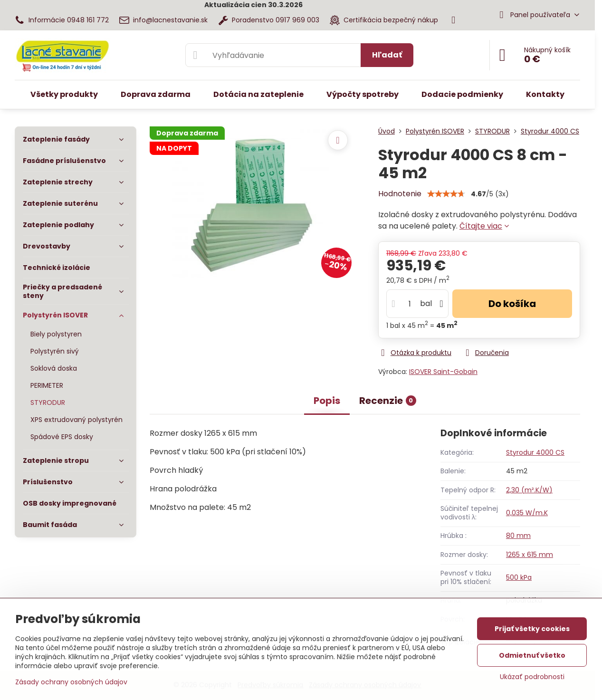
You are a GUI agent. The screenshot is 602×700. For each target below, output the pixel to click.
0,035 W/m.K (527, 513)
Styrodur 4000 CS (535, 452)
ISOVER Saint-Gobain (443, 372)
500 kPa (519, 577)
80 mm (518, 536)
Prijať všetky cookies (532, 629)
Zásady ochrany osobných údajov (71, 682)
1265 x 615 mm (530, 555)
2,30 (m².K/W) (529, 490)
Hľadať (387, 55)
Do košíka (512, 304)
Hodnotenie (400, 194)
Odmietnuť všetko (532, 655)
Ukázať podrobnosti (532, 677)
